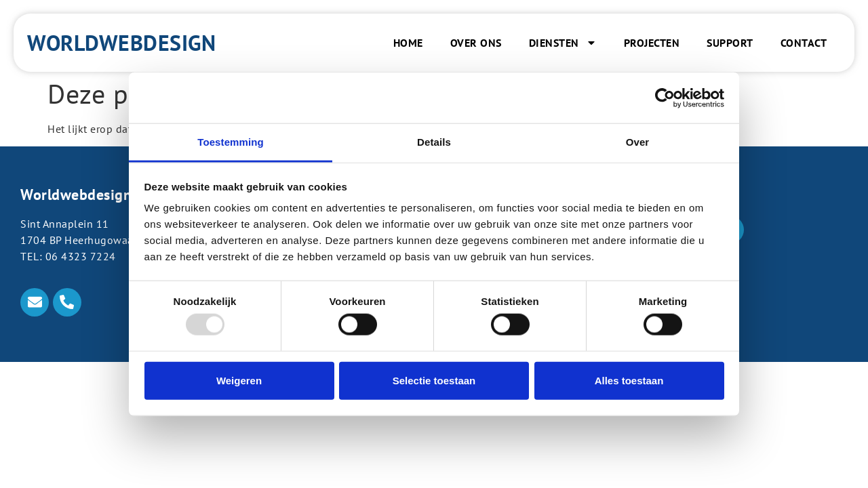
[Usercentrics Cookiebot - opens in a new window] (665, 98)
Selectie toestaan (434, 380)
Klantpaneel (682, 310)
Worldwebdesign (121, 43)
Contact (804, 43)
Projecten (652, 43)
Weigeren (239, 380)
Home (408, 43)
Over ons (476, 43)
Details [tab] (434, 142)
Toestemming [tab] (231, 142)
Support (730, 43)
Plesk (665, 292)
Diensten (563, 43)
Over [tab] (638, 142)
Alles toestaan (629, 380)
